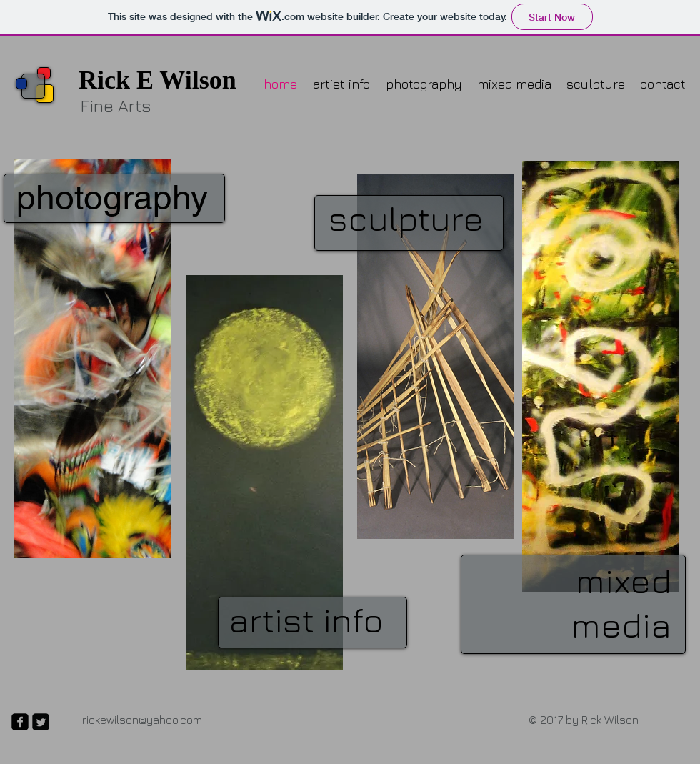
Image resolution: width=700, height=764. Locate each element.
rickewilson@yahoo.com (142, 720)
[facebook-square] (20, 722)
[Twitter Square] (41, 722)
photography (112, 197)
